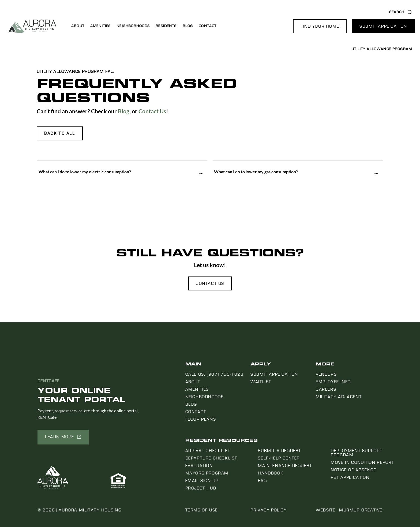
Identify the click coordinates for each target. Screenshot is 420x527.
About (78, 26)
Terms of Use (202, 510)
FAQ (262, 481)
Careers (326, 389)
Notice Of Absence (353, 470)
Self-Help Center (279, 458)
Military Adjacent (339, 397)
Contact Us (152, 111)
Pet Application (350, 477)
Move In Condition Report (362, 462)
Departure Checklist (211, 458)
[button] (320, 26)
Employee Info (333, 382)
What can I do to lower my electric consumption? (85, 172)
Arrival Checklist (208, 451)
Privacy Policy (269, 510)
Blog (188, 26)
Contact (208, 26)
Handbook (271, 473)
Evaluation (199, 466)
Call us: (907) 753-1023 (215, 374)
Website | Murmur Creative (349, 510)
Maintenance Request (285, 466)
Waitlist (261, 382)
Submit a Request (280, 451)
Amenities (100, 26)
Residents (166, 26)
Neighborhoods (133, 26)
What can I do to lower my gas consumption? (256, 172)
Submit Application (274, 374)
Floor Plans (201, 419)
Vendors (326, 374)
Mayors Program (207, 473)
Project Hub (201, 488)
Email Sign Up (202, 481)
